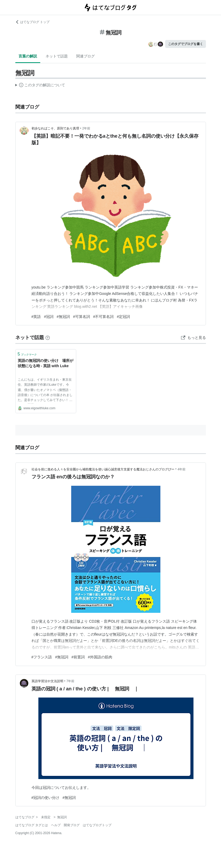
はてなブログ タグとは (32, 825)
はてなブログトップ (97, 825)
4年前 (182, 469)
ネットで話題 (57, 56)
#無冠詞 (63, 317)
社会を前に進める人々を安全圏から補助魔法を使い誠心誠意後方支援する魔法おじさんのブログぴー (103, 469)
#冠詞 (49, 317)
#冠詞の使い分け (46, 798)
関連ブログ (85, 56)
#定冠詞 (123, 317)
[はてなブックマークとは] (48, 338)
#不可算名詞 (103, 317)
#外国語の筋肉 (100, 657)
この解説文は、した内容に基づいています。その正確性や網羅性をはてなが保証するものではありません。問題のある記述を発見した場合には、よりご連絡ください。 (40, 86)
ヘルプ (56, 825)
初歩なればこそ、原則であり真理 (55, 128)
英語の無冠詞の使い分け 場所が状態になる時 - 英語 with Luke (46, 363)
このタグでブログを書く (186, 44)
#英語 (36, 317)
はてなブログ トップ (32, 22)
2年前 (86, 128)
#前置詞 (78, 657)
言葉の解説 (28, 56)
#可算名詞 (82, 317)
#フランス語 (42, 657)
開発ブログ (72, 825)
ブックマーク (27, 354)
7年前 (71, 681)
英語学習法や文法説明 (47, 681)
